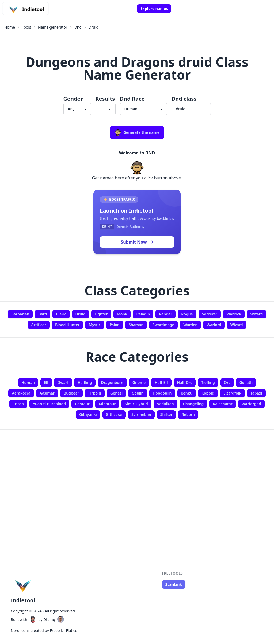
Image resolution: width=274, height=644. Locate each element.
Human (28, 382)
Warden (190, 325)
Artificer (39, 325)
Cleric (61, 314)
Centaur (82, 404)
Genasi (116, 393)
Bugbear (71, 393)
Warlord (214, 325)
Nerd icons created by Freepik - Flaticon (45, 631)
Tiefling (208, 382)
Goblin (138, 393)
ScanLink (174, 584)
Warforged (251, 404)
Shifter (166, 414)
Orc (227, 382)
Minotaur (107, 404)
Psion (115, 325)
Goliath (246, 382)
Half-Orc (185, 382)
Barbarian (20, 314)
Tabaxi (256, 393)
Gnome (139, 382)
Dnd (78, 27)
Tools (26, 27)
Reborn (188, 414)
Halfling (85, 382)
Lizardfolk (232, 393)
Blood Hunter (67, 325)
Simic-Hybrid (136, 404)
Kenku (187, 393)
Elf (46, 382)
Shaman (136, 325)
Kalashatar (222, 404)
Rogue (187, 314)
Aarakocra (21, 393)
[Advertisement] (137, 480)
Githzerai (114, 414)
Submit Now (137, 242)
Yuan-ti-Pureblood (49, 404)
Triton (18, 404)
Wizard (256, 314)
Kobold (208, 393)
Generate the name (137, 133)
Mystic (94, 325)
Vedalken (165, 404)
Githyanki (88, 414)
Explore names (154, 8)
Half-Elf (161, 382)
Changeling (193, 404)
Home (10, 27)
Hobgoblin (162, 393)
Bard (43, 314)
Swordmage (163, 325)
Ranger (165, 314)
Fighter (101, 314)
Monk (122, 314)
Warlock (234, 314)
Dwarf (63, 382)
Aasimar (47, 393)
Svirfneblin (141, 414)
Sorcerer (210, 314)
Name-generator (53, 27)
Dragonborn (112, 382)
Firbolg (95, 393)
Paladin (143, 314)
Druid (94, 27)
